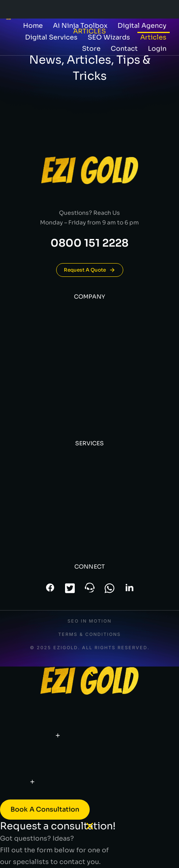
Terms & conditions (89, 634)
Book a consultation (45, 809)
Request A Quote (90, 270)
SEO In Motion (89, 621)
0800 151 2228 (89, 243)
